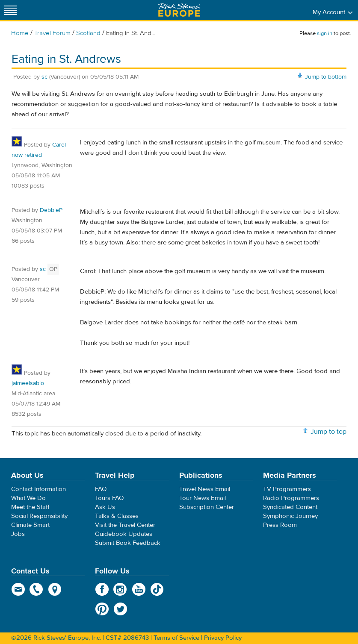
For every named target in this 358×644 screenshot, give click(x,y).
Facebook (102, 589)
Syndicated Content (290, 507)
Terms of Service (176, 638)
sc (44, 77)
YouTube (139, 589)
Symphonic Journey (290, 516)
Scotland (88, 33)
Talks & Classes (117, 516)
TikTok (157, 589)
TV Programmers (287, 489)
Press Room (280, 525)
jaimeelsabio (28, 383)
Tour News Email (203, 498)
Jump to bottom (326, 77)
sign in (325, 33)
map (55, 589)
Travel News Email (205, 489)
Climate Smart (30, 525)
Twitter (120, 609)
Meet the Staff (30, 507)
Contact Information (38, 489)
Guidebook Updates (124, 534)
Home (20, 33)
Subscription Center (207, 507)
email (18, 589)
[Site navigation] (11, 10)
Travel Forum (52, 33)
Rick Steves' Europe (179, 10)
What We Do (28, 498)
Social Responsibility (39, 516)
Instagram (120, 589)
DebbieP (51, 210)
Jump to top (328, 432)
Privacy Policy (223, 638)
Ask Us (105, 507)
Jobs (18, 534)
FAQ (101, 489)
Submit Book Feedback (128, 543)
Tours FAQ (109, 498)
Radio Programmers (291, 498)
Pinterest (102, 609)
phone (37, 589)
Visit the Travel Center (125, 525)
